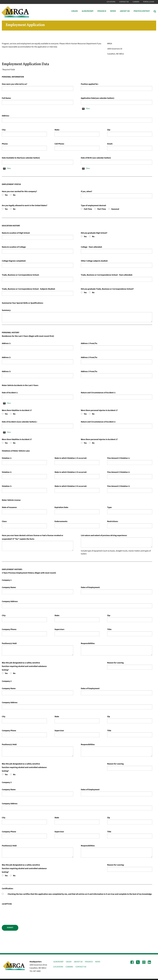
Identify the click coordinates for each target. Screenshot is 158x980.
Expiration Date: (62, 507)
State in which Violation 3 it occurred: (71, 486)
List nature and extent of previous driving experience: (104, 536)
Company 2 (7, 681)
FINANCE (89, 962)
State (57, 717)
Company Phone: (9, 629)
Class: (4, 522)
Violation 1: (7, 458)
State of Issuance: (9, 507)
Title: (109, 629)
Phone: (5, 144)
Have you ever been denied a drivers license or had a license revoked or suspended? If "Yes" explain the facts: (33, 537)
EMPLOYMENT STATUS (11, 184)
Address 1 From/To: (89, 343)
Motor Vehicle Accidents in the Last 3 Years (20, 385)
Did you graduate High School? (94, 233)
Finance (102, 11)
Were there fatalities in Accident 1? (17, 410)
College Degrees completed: (14, 261)
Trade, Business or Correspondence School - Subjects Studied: (29, 289)
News (113, 11)
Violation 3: (7, 486)
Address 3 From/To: (89, 372)
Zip (109, 717)
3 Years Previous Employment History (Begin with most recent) (29, 573)
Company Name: (9, 588)
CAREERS (69, 967)
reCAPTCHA (7, 904)
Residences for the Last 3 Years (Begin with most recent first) (28, 336)
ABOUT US (78, 962)
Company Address (10, 703)
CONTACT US (81, 967)
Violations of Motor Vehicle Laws (16, 451)
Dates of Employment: (90, 588)
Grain (75, 11)
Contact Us (124, 2)
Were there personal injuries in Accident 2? (99, 440)
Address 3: (6, 372)
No (14, 195)
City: (4, 130)
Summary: (6, 310)
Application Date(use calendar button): (98, 98)
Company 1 (7, 580)
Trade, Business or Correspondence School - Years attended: (107, 275)
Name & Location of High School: (16, 233)
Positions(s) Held (9, 644)
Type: (110, 507)
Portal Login (149, 2)
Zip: (109, 130)
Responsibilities (88, 644)
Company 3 (7, 783)
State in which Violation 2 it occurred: (71, 472)
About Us (125, 11)
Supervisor (59, 731)
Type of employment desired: (94, 206)
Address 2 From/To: (89, 358)
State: (57, 130)
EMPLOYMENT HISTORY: (12, 570)
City (4, 717)
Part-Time (102, 209)
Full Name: (6, 98)
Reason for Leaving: (116, 865)
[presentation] (21, 911)
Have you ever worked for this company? (19, 192)
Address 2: (6, 358)
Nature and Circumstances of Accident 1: (98, 393)
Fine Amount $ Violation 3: (118, 486)
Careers (136, 2)
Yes (6, 195)
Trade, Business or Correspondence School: (21, 275)
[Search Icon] (155, 11)
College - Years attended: (92, 247)
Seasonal (115, 209)
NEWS (98, 962)
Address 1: (6, 343)
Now (88, 109)
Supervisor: (60, 629)
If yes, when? (86, 192)
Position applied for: (90, 84)
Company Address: (10, 602)
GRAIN (69, 962)
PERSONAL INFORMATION (13, 77)
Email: (110, 144)
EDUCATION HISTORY (11, 226)
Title (109, 731)
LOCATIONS (58, 967)
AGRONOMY (58, 962)
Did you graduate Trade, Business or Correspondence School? (107, 289)
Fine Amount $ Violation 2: (118, 472)
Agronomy (88, 11)
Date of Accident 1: (10, 393)
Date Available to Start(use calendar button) (21, 158)
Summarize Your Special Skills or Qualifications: (23, 303)
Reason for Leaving (115, 663)
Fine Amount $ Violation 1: (118, 458)
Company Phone (9, 731)
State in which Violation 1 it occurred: (71, 458)
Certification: (8, 889)
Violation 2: (7, 472)
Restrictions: (113, 522)
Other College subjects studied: (94, 261)
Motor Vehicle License (11, 500)
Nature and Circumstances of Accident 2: (98, 422)
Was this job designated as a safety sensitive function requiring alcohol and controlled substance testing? (24, 666)
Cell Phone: (59, 144)
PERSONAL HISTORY (11, 333)
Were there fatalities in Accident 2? (17, 440)
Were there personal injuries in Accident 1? (99, 410)
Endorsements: (61, 522)
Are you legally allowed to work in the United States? (25, 206)
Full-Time (88, 209)
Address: (6, 116)
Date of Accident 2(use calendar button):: (20, 422)
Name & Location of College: (14, 247)
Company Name (9, 689)
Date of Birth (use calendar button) (96, 158)
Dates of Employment (90, 689)
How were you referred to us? (15, 84)
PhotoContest (142, 11)
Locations (111, 2)
